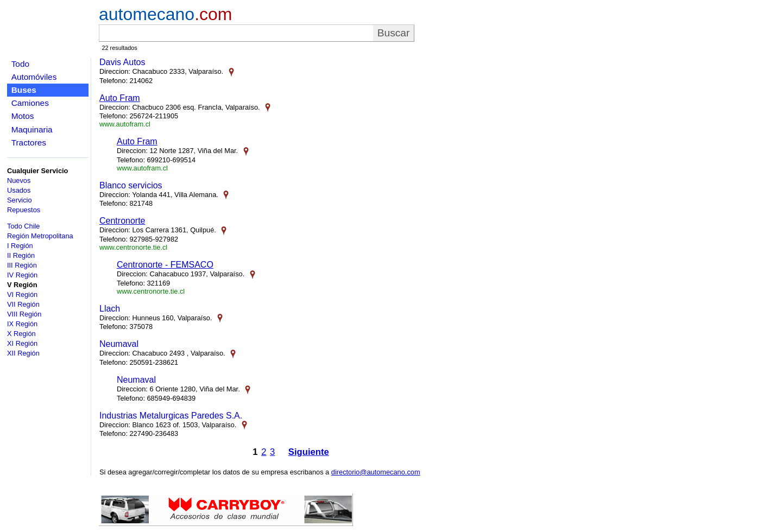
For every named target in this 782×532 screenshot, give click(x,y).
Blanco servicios (131, 185)
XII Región (23, 353)
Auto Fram (120, 98)
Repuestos (24, 210)
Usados (19, 190)
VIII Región (24, 314)
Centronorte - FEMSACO (165, 265)
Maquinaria (32, 129)
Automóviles (34, 77)
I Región (20, 246)
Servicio (20, 200)
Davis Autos (122, 62)
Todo (20, 64)
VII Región (23, 304)
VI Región (22, 294)
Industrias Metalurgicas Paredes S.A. (171, 416)
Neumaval (119, 344)
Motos (23, 116)
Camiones (30, 103)
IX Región (22, 324)
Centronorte (122, 221)
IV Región (22, 275)
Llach (110, 309)
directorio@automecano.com (376, 472)
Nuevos (19, 180)
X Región (21, 334)
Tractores (29, 142)
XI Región (22, 343)
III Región (22, 265)
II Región (21, 255)
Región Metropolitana (40, 236)
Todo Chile (23, 226)
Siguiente (309, 452)
